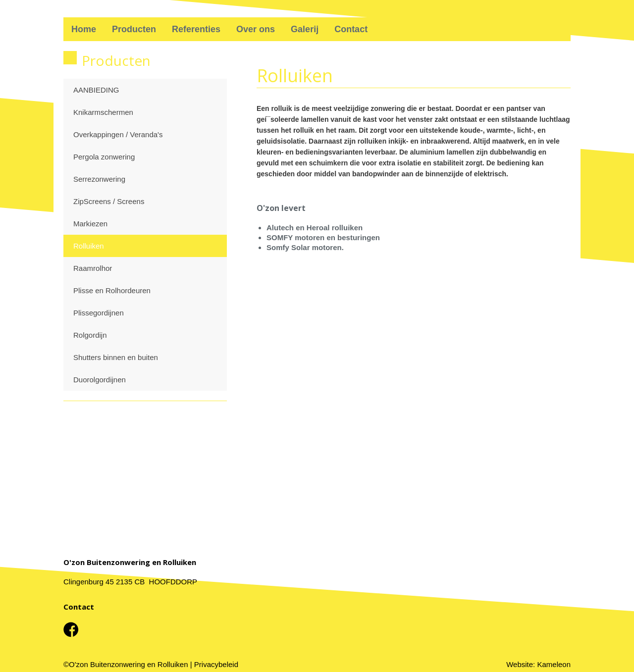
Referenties (196, 29)
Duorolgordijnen (100, 380)
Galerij (305, 29)
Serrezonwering (99, 179)
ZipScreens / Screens (109, 201)
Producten (134, 29)
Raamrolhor (93, 268)
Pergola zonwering (104, 157)
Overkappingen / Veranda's (118, 134)
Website (520, 664)
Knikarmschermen (103, 112)
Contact (351, 29)
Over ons (256, 29)
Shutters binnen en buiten (116, 357)
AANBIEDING (96, 90)
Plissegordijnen (99, 313)
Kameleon (554, 664)
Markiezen (90, 224)
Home (84, 29)
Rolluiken (89, 246)
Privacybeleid (216, 664)
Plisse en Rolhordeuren (112, 290)
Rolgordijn (90, 335)
